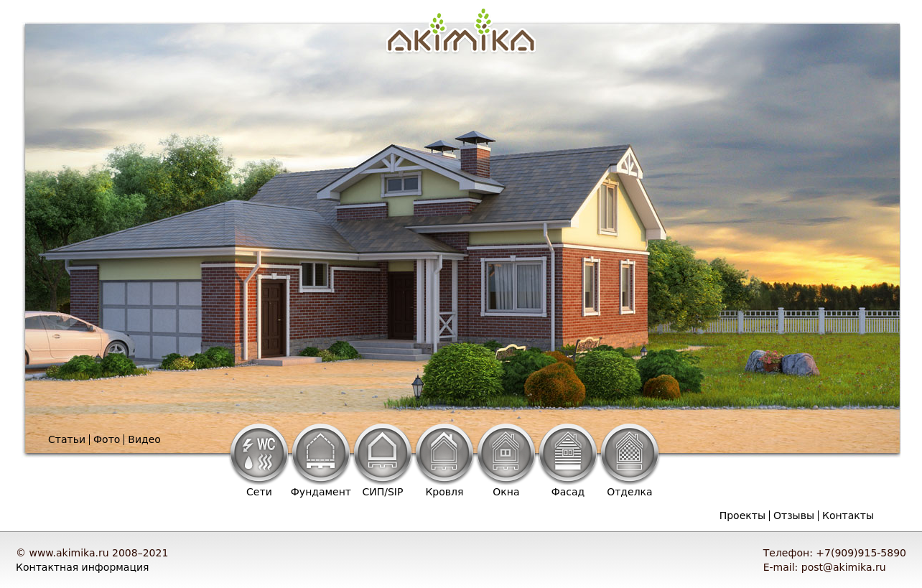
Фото (107, 439)
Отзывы (794, 515)
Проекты (742, 515)
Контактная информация (82, 567)
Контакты (848, 515)
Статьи (67, 439)
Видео (144, 439)
